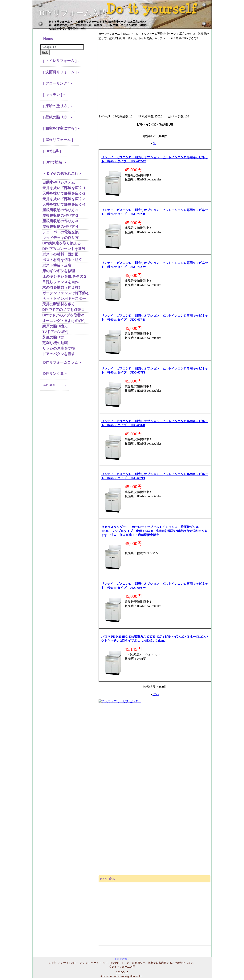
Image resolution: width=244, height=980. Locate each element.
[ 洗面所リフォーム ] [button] (61, 72)
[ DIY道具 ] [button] (53, 151)
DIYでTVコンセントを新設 (64, 249)
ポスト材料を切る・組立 (62, 260)
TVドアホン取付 (55, 332)
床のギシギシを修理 (59, 271)
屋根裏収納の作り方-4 (60, 227)
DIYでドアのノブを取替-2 (63, 315)
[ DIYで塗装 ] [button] (55, 162)
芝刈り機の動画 (55, 343)
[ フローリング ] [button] (58, 83)
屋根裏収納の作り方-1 (60, 210)
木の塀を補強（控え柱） (62, 287)
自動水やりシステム (59, 182)
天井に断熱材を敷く (59, 304)
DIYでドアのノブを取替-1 (63, 310)
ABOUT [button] (55, 385)
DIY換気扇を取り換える (62, 243)
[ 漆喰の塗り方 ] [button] (58, 106)
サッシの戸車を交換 (59, 348)
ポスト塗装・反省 (57, 265)
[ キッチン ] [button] (54, 95)
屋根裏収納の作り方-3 (60, 221)
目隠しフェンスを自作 (60, 282)
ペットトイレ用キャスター (64, 299)
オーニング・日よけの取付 (64, 321)
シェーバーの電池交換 (60, 232)
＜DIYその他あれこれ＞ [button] (63, 173)
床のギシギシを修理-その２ (65, 276)
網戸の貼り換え (55, 326)
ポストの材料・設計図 (60, 254)
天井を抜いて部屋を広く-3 (64, 199)
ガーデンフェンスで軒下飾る (66, 293)
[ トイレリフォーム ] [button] (61, 61)
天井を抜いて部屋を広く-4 (64, 204)
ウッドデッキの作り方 (60, 238)
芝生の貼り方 (53, 337)
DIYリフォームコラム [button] (62, 362)
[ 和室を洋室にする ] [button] (61, 128)
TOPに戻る (107, 879)
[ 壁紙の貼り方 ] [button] (58, 117)
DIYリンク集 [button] (55, 374)
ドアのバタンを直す (59, 354)
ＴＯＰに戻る (122, 959)
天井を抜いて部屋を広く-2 (64, 193)
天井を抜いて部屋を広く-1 (64, 188)
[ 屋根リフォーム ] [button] (60, 140)
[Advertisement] (65, 425)
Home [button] (52, 38)
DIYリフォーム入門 (73, 13)
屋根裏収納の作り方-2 (60, 215)
